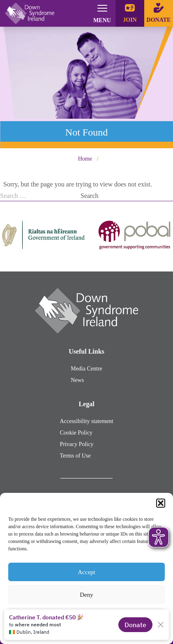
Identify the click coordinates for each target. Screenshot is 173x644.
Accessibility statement (86, 421)
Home (85, 159)
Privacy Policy (76, 444)
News (77, 380)
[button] (161, 503)
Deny (86, 595)
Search (90, 196)
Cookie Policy (76, 433)
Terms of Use (75, 456)
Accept (86, 572)
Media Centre (86, 369)
